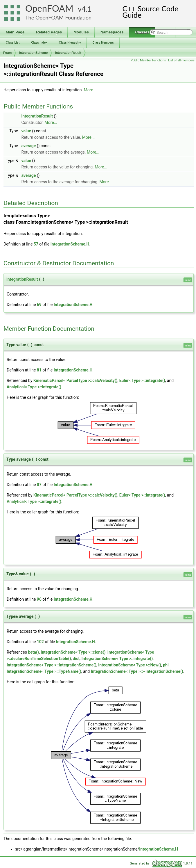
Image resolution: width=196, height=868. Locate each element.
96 (39, 599)
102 (40, 642)
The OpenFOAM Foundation (58, 17)
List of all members (181, 60)
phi (166, 665)
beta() (33, 652)
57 (36, 244)
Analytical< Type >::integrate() (34, 387)
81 (39, 370)
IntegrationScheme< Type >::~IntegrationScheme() (137, 671)
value (26, 131)
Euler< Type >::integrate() (142, 380)
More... (90, 90)
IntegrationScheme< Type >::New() (130, 665)
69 (39, 305)
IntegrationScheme (33, 53)
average (28, 146)
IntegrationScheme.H (70, 244)
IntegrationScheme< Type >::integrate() (117, 659)
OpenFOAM (49, 8)
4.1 (87, 9)
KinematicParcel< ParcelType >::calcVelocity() (75, 380)
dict (76, 659)
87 (39, 485)
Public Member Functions (148, 60)
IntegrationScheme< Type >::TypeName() (44, 671)
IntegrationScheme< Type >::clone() (73, 652)
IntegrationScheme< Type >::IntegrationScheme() (52, 665)
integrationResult (68, 53)
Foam (7, 53)
